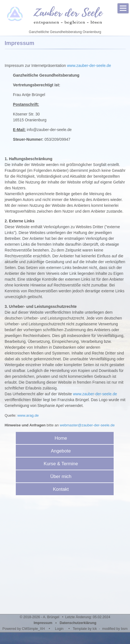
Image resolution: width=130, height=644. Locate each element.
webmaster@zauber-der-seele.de (87, 425)
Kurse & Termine (63, 464)
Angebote (63, 451)
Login (59, 629)
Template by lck (85, 629)
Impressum (43, 623)
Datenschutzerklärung (78, 623)
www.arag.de (28, 415)
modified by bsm (115, 629)
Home (63, 438)
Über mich (63, 476)
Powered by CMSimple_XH (24, 629)
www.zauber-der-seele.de (89, 66)
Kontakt (63, 489)
